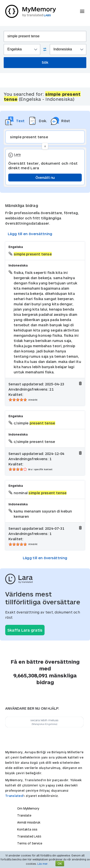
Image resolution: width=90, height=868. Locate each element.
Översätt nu (45, 177)
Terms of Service (30, 843)
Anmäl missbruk (29, 822)
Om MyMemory (28, 808)
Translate (24, 815)
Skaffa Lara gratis (25, 630)
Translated (14, 796)
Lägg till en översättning (30, 234)
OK (60, 864)
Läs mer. (43, 864)
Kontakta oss (27, 829)
